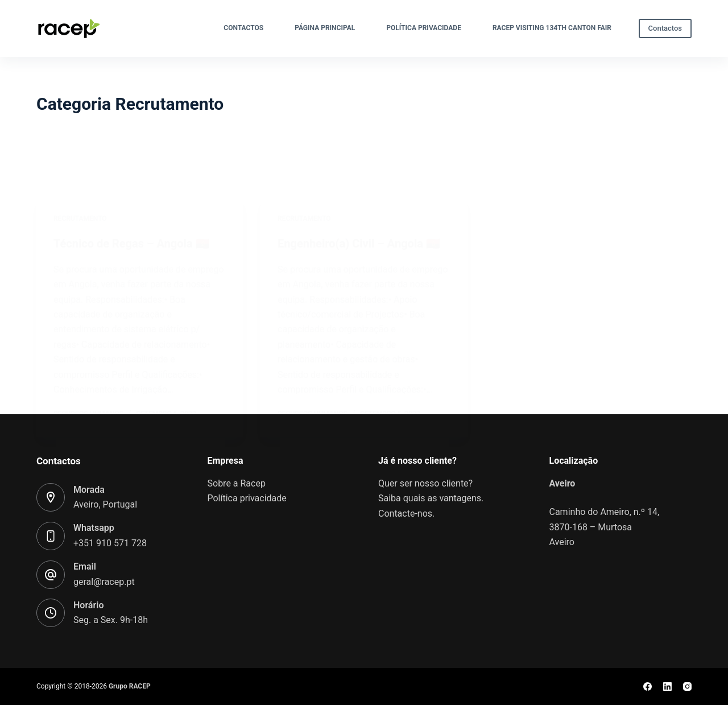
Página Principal (325, 28)
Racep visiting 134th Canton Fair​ (552, 28)
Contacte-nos (405, 514)
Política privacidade (424, 28)
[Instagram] (687, 687)
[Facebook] (648, 687)
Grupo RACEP (130, 686)
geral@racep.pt (104, 582)
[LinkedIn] (667, 687)
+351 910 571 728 (110, 543)
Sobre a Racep (237, 483)
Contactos (243, 28)
